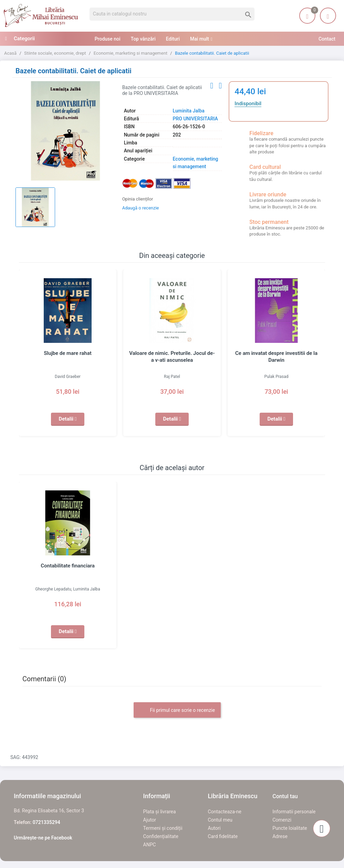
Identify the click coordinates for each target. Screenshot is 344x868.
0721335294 (46, 822)
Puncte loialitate (290, 828)
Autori (214, 828)
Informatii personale (294, 812)
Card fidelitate (223, 836)
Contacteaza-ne (225, 812)
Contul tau (285, 796)
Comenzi (282, 820)
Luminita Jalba (189, 111)
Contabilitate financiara (68, 566)
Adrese (280, 836)
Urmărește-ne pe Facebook (43, 838)
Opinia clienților (138, 199)
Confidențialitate (161, 836)
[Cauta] (172, 14)
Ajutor (150, 820)
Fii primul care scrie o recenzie (177, 710)
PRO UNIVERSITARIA (195, 119)
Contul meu (220, 820)
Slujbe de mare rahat (68, 353)
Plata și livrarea (160, 812)
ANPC (150, 845)
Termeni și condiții (163, 828)
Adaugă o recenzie (141, 208)
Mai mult (200, 39)
